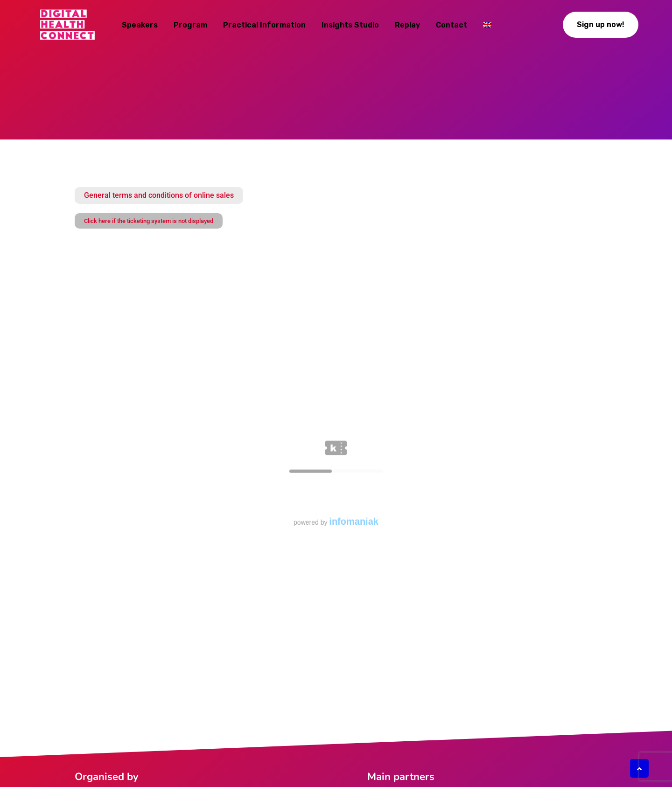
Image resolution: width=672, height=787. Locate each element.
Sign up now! (601, 24)
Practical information (264, 25)
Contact (451, 25)
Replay (407, 25)
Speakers (140, 25)
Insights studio (350, 25)
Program (190, 25)
